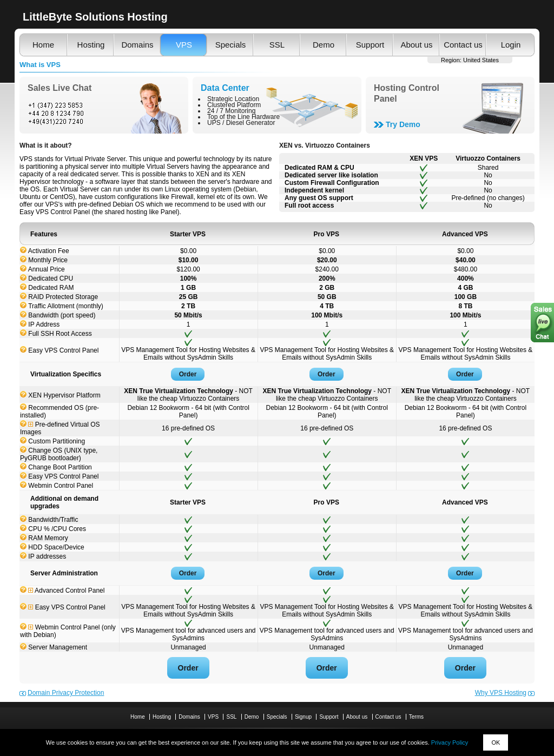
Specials (231, 45)
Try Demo (403, 124)
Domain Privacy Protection (66, 693)
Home (43, 45)
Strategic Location (233, 99)
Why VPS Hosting (501, 693)
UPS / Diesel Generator (241, 123)
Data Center (225, 88)
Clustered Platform (234, 105)
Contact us (463, 45)
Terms (416, 717)
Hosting (91, 45)
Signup (303, 717)
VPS (184, 45)
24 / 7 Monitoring (231, 111)
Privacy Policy (450, 742)
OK (496, 742)
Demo (324, 45)
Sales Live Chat (60, 88)
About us (416, 45)
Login (511, 45)
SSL (277, 45)
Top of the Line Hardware (243, 117)
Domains (137, 45)
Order (188, 374)
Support (370, 45)
